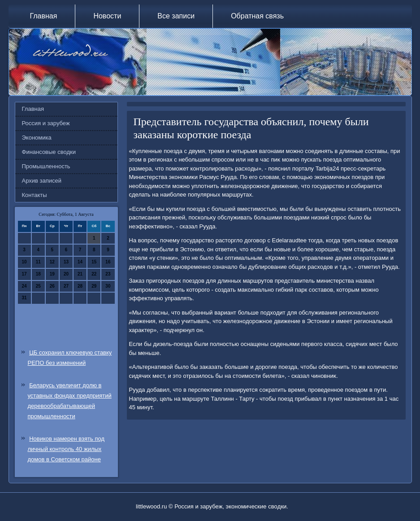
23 (108, 274)
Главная (44, 16)
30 (108, 286)
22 (94, 274)
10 (24, 262)
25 (38, 286)
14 (80, 262)
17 (24, 274)
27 (66, 286)
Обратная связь (257, 16)
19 (52, 274)
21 (80, 274)
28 (80, 286)
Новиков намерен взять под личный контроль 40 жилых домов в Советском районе (66, 449)
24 (24, 286)
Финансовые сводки (49, 152)
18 (38, 274)
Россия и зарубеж (46, 123)
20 (66, 274)
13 (66, 262)
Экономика (37, 138)
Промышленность (46, 166)
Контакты (35, 195)
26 (52, 286)
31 (24, 298)
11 (38, 262)
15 (94, 262)
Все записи (176, 16)
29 (94, 286)
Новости (107, 16)
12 (52, 262)
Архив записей (42, 181)
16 (108, 262)
